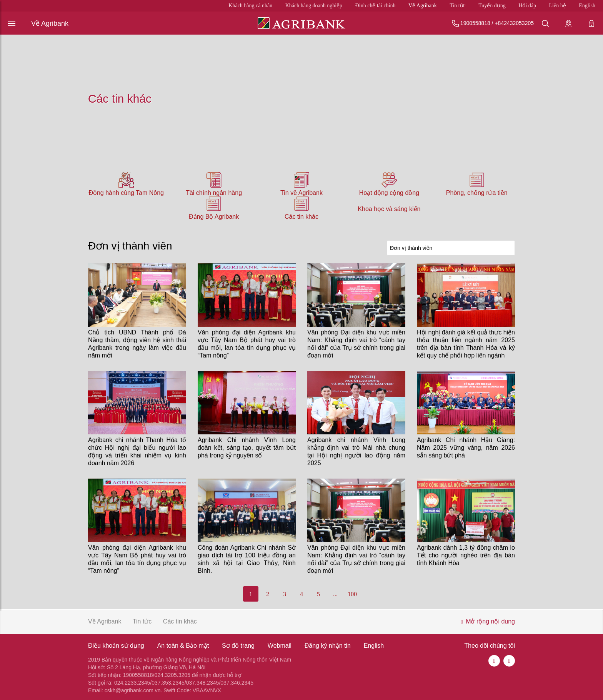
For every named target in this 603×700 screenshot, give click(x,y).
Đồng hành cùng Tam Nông (126, 193)
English (587, 6)
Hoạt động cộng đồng (389, 193)
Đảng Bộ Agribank (214, 217)
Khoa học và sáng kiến (389, 209)
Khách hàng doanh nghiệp (314, 6)
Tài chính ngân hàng (214, 193)
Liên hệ (558, 6)
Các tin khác (301, 217)
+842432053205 (514, 23)
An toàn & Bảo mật (183, 646)
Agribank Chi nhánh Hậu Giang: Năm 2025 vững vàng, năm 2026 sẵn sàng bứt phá (466, 448)
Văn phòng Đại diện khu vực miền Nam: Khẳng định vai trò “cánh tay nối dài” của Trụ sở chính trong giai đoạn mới (356, 344)
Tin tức (458, 6)
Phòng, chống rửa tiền (477, 193)
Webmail (280, 646)
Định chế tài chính (376, 6)
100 (352, 594)
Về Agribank (423, 6)
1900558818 (475, 23)
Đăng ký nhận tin (328, 646)
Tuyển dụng (492, 6)
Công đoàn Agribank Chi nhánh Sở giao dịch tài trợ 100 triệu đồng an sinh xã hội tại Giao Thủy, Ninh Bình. (247, 559)
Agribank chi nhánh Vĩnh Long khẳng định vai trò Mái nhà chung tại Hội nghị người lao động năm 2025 (356, 451)
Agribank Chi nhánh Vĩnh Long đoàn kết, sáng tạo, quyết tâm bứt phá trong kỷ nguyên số (247, 448)
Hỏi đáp (527, 6)
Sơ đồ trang (238, 646)
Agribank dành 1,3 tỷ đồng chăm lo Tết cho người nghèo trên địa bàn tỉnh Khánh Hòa (466, 555)
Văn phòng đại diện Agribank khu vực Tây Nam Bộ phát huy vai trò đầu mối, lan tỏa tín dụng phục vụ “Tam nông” (247, 344)
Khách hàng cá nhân (250, 6)
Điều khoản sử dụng (116, 646)
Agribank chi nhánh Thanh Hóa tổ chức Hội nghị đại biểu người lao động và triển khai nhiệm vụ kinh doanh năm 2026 (137, 451)
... (335, 594)
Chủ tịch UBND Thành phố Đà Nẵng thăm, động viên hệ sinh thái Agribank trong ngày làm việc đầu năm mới (137, 344)
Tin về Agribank (301, 193)
